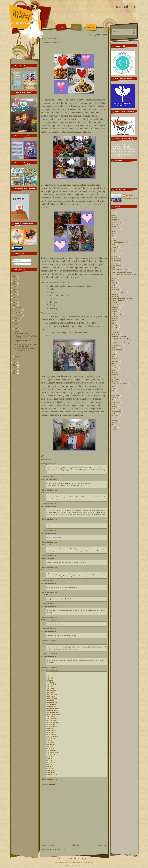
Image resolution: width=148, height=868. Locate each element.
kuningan (114, 325)
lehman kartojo (45, 670)
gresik (113, 285)
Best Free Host (89, 862)
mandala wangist (117, 350)
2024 (15, 281)
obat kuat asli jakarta (53, 722)
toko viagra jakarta (52, 712)
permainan (115, 381)
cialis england (51, 770)
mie (113, 356)
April (17, 328)
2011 (15, 368)
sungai (114, 404)
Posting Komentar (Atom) (58, 849)
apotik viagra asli (52, 698)
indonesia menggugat (118, 292)
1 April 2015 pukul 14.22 (49, 640)
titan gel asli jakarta (53, 752)
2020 (15, 292)
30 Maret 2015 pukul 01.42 (50, 531)
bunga (114, 233)
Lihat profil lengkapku (130, 199)
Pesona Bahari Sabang (119, 384)
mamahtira (125, 6)
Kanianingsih (45, 464)
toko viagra (50, 682)
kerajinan (114, 312)
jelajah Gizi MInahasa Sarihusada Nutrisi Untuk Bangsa (122, 299)
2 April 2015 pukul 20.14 (49, 667)
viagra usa (50, 686)
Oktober (18, 313)
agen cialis (50, 768)
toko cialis (50, 766)
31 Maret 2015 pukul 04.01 (50, 567)
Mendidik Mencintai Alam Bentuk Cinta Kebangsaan (25, 350)
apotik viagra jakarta (53, 714)
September (19, 315)
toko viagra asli (51, 704)
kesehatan (115, 318)
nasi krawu (115, 361)
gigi (113, 280)
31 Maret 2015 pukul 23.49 (50, 629)
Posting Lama (102, 846)
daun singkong (116, 261)
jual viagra (50, 680)
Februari (18, 354)
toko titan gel (51, 744)
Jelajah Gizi (115, 296)
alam (113, 215)
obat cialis (50, 760)
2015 (15, 305)
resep (113, 388)
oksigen (114, 363)
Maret (17, 331)
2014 (15, 360)
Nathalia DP (44, 595)
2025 (15, 279)
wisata (114, 429)
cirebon (114, 249)
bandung (114, 217)
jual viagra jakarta (52, 710)
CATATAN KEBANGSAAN (120, 242)
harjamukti (115, 287)
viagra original (51, 684)
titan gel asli (50, 742)
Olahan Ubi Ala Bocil (21, 333)
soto (113, 400)
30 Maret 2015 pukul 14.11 (50, 542)
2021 (15, 289)
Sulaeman (44, 558)
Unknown (44, 522)
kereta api (115, 316)
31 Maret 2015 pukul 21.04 (50, 617)
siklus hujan (115, 395)
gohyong (114, 283)
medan (114, 354)
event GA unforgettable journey (122, 272)
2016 (15, 302)
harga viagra (51, 724)
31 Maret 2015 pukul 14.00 (50, 592)
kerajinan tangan (117, 314)
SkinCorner (71, 862)
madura (114, 347)
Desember (18, 307)
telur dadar (115, 416)
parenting (115, 368)
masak (114, 352)
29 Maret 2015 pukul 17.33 (50, 477)
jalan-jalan (115, 294)
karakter (114, 303)
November (18, 310)
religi (113, 386)
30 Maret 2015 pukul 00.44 (50, 504)
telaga (113, 413)
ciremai (114, 252)
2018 (15, 297)
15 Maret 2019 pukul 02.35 (50, 779)
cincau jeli (115, 247)
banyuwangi (115, 224)
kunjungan (115, 328)
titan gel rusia (51, 754)
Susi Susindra (45, 620)
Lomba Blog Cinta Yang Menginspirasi (124, 339)
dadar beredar (116, 258)
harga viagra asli (52, 726)
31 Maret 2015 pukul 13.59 (50, 581)
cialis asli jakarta (52, 774)
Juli (16, 320)
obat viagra (50, 692)
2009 (15, 373)
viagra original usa (52, 736)
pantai (113, 366)
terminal (114, 418)
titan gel (49, 740)
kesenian (114, 321)
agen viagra (50, 700)
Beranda (76, 845)
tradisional (115, 420)
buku (113, 231)
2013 (15, 362)
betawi (114, 227)
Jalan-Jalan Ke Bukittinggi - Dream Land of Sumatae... (26, 345)
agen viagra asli (52, 702)
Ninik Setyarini (45, 479)
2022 (15, 287)
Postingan (17, 260)
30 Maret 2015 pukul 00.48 (50, 519)
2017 (15, 300)
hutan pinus (115, 290)
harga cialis (50, 756)
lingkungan (115, 332)
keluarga (114, 309)
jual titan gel (50, 746)
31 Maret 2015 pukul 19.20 (50, 604)
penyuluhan (115, 379)
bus (113, 236)
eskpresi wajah (116, 265)
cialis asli (49, 758)
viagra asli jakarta (52, 718)
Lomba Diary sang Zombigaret (121, 343)
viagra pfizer (50, 688)
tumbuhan (115, 422)
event (113, 267)
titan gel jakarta (51, 750)
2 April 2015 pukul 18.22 (49, 654)
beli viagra (50, 728)
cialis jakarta (51, 772)
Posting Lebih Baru (48, 846)
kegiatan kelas (116, 305)
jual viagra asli (51, 706)
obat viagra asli (51, 690)
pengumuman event (118, 377)
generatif (114, 278)
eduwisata (115, 263)
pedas (113, 370)
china (113, 245)
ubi (112, 425)
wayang (114, 427)
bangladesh (115, 220)
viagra (48, 676)
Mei (16, 326)
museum (114, 359)
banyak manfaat (117, 222)
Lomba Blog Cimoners (119, 337)
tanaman (114, 407)
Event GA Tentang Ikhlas (119, 270)
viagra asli (50, 678)
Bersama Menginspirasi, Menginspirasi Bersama (23, 341)
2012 (15, 365)
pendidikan (51, 456)
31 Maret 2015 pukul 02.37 (50, 556)
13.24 (59, 42)
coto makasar (116, 254)
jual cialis (49, 764)
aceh (113, 213)
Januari (17, 356)
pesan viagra (51, 732)
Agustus (18, 318)
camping (114, 240)
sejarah (114, 393)
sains (113, 391)
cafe (113, 238)
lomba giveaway (117, 345)
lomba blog (115, 334)
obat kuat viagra (52, 694)
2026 (15, 276)
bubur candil (115, 229)
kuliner (114, 323)
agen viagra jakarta (53, 708)
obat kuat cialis (51, 762)
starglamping (116, 402)
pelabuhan (115, 372)
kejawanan (115, 307)
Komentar (17, 264)
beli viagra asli (51, 730)
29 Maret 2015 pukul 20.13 (50, 490)
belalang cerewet (46, 545)
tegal (113, 409)
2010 (15, 370)
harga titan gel (51, 738)
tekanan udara (116, 411)
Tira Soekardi (45, 493)
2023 (15, 284)
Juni (16, 323)
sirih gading (115, 397)
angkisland (44, 643)
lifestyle (114, 330)
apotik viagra (51, 696)
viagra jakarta (51, 716)
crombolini (115, 256)
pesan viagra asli (52, 734)
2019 (15, 295)
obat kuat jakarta (52, 720)
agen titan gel (51, 748)
